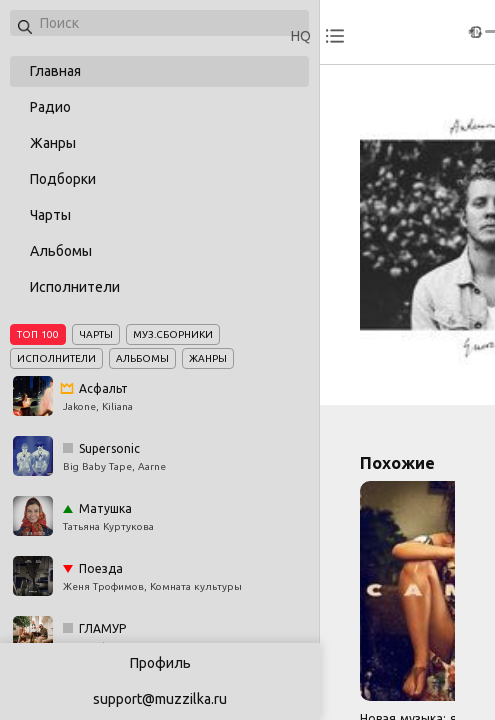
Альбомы (61, 251)
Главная (55, 71)
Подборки (63, 179)
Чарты (50, 215)
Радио (50, 107)
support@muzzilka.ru (160, 699)
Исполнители (75, 287)
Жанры (53, 143)
